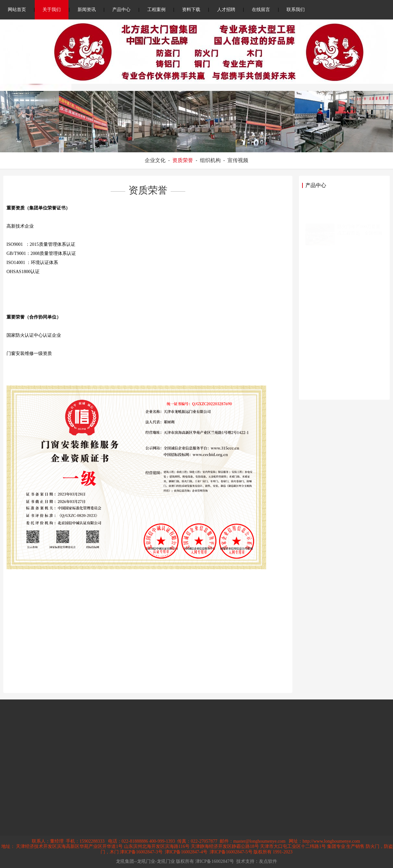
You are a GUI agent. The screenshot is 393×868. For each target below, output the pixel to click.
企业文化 (155, 160)
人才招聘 (226, 10)
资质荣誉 (183, 160)
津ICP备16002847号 (215, 861)
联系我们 (296, 10)
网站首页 (17, 10)
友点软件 (268, 861)
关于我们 (52, 10)
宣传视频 (238, 160)
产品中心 (121, 10)
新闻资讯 (87, 10)
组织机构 (210, 160)
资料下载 (191, 10)
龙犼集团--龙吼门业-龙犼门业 (145, 861)
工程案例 (156, 10)
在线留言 (261, 10)
